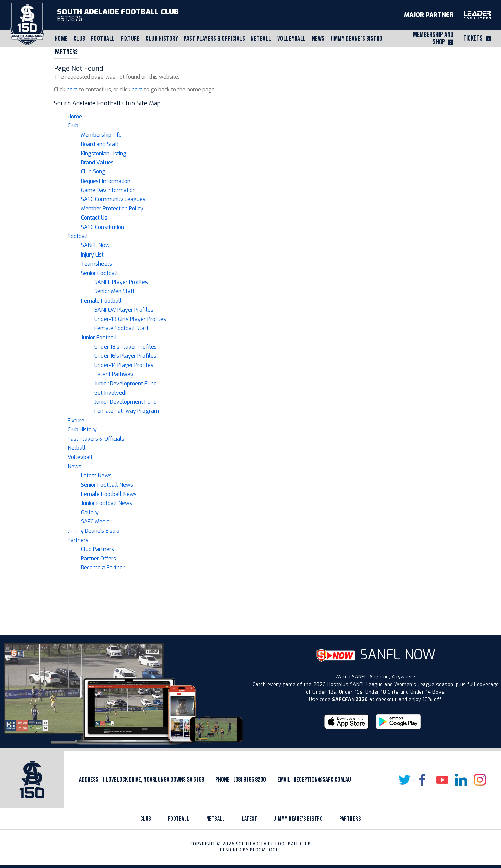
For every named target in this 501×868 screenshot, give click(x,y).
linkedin (461, 780)
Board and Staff (100, 144)
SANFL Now (95, 245)
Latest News (96, 476)
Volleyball (292, 39)
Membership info (101, 135)
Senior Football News (107, 485)
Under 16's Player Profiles (125, 356)
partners (350, 819)
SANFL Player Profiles (121, 282)
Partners (66, 52)
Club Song (93, 172)
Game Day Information (108, 190)
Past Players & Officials (214, 39)
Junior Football (99, 337)
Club (79, 39)
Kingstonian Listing (104, 153)
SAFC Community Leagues (113, 199)
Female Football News (109, 494)
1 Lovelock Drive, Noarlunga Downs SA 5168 (153, 780)
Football (103, 39)
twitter (405, 780)
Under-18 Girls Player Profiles (130, 319)
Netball (261, 39)
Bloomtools (265, 850)
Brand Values (97, 163)
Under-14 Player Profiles (124, 365)
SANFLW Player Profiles (124, 310)
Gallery (90, 512)
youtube (442, 780)
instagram (480, 780)
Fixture (130, 39)
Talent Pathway (114, 374)
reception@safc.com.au (322, 780)
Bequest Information (106, 181)
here (72, 90)
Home (61, 39)
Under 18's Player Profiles (126, 347)
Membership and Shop (433, 38)
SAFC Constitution (102, 227)
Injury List (92, 255)
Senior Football (99, 273)
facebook (423, 780)
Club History (162, 39)
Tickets (473, 38)
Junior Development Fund (126, 383)
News (318, 39)
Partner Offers (98, 559)
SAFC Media (95, 522)
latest (249, 819)
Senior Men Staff (115, 291)
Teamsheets (96, 264)
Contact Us (94, 218)
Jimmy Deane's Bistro (357, 39)
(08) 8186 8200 (249, 780)
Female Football (101, 301)
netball (216, 819)
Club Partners (97, 549)
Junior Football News (107, 503)
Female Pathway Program (127, 411)
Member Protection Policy (112, 209)
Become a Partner (103, 568)
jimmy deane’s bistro (298, 819)
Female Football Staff (121, 328)
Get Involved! (111, 393)
